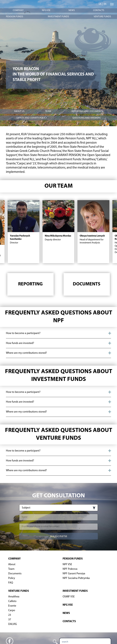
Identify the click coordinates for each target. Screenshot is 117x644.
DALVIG (13, 624)
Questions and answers (87, 118)
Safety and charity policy (32, 118)
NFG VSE (46, 10)
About (12, 564)
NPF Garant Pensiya (74, 574)
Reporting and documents (87, 111)
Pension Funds (15, 17)
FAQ (11, 583)
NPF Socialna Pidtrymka (76, 578)
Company (18, 10)
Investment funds (58, 17)
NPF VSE (67, 564)
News (72, 10)
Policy (12, 578)
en (105, 4)
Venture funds (102, 17)
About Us (19, 111)
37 (10, 620)
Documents (87, 284)
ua (100, 4)
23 (10, 615)
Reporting (30, 284)
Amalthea (14, 597)
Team (48, 111)
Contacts (99, 10)
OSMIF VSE (69, 597)
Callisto (12, 601)
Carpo (12, 610)
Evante (12, 606)
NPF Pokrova (70, 569)
